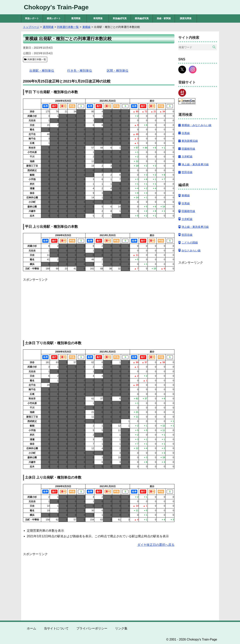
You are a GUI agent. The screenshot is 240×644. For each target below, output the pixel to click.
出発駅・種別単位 (42, 71)
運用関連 (76, 18)
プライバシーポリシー (92, 628)
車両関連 (98, 18)
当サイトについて (56, 628)
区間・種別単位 (118, 71)
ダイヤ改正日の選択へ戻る (156, 545)
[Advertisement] (99, 309)
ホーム (32, 628)
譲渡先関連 (186, 18)
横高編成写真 (142, 18)
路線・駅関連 (164, 18)
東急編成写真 (120, 18)
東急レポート (32, 18)
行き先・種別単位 (80, 71)
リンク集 (121, 628)
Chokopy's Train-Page (56, 7)
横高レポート (54, 18)
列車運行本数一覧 (37, 59)
